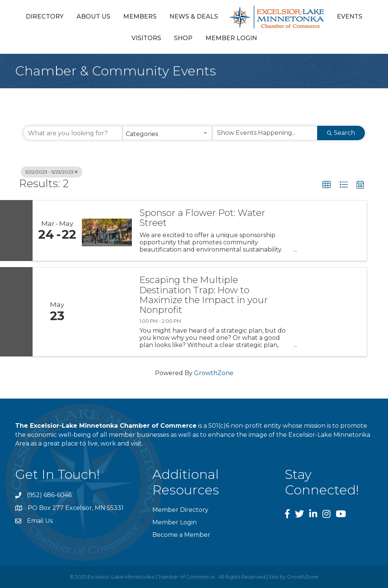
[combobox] (167, 133)
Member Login (231, 38)
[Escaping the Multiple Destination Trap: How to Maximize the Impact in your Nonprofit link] (107, 312)
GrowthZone (214, 373)
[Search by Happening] (265, 133)
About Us (93, 16)
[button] (327, 185)
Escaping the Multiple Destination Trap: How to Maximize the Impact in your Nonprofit (204, 295)
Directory (45, 16)
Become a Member (181, 535)
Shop (183, 38)
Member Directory (180, 510)
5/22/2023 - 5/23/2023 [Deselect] (52, 172)
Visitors (146, 38)
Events (350, 16)
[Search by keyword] (73, 133)
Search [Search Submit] (341, 133)
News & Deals (194, 16)
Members (140, 16)
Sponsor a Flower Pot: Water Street (202, 218)
